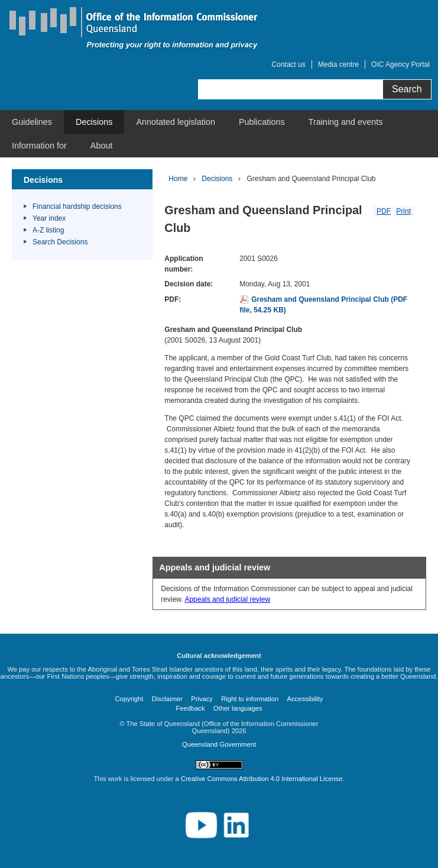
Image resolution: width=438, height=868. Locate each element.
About (102, 146)
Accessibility (305, 699)
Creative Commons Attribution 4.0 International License (262, 779)
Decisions (94, 122)
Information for (39, 146)
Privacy (202, 699)
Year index (49, 218)
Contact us (288, 64)
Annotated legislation (176, 122)
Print (403, 211)
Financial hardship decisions (77, 206)
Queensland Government (219, 744)
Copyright (129, 699)
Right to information (250, 699)
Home (178, 179)
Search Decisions (60, 242)
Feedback (190, 708)
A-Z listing (48, 230)
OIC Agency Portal (400, 64)
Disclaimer (167, 699)
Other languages (238, 708)
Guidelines (32, 122)
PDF (384, 211)
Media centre (338, 64)
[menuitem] (32, 122)
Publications (262, 122)
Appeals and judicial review (227, 599)
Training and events (346, 122)
